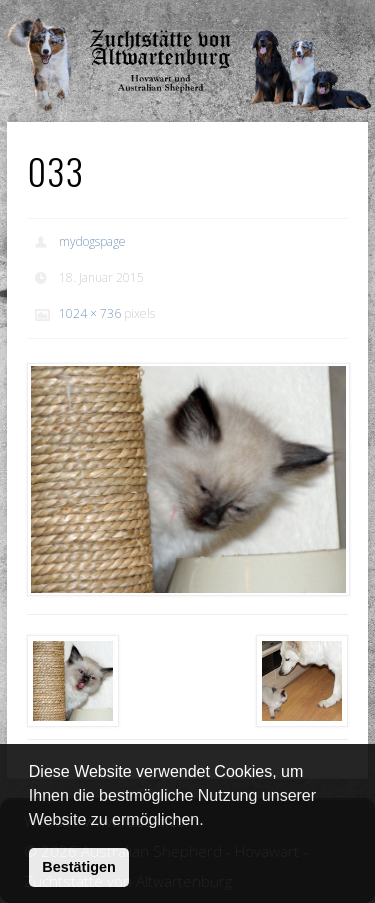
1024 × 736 (90, 313)
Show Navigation (303, 20)
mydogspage (92, 241)
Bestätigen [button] (79, 867)
